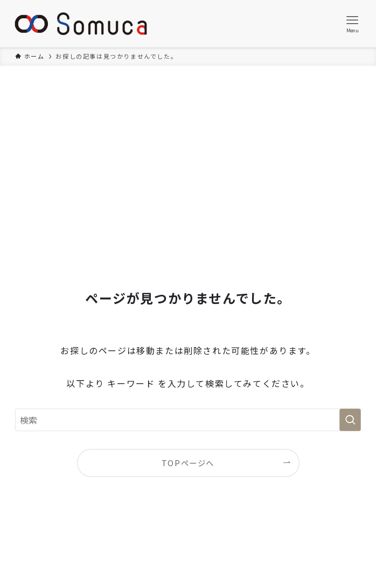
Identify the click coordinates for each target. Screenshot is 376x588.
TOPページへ (188, 463)
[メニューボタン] (352, 24)
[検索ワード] (188, 420)
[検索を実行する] (350, 420)
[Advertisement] (188, 147)
